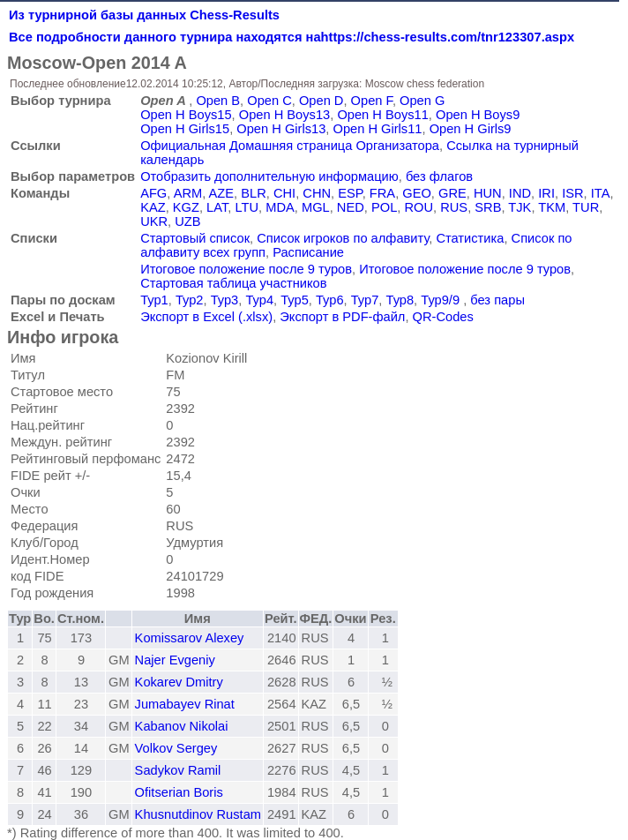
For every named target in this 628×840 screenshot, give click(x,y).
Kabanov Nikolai (182, 726)
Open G (422, 101)
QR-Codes (443, 317)
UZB (187, 221)
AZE (222, 193)
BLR (254, 193)
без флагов (439, 176)
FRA (382, 193)
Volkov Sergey (176, 748)
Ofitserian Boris (179, 792)
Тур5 (295, 300)
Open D (321, 101)
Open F (372, 101)
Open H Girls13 (281, 129)
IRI (546, 193)
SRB (488, 207)
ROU (419, 207)
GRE (452, 193)
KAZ (153, 207)
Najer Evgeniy (175, 660)
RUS (454, 207)
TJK (520, 207)
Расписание (308, 252)
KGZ (186, 207)
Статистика (470, 238)
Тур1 (154, 300)
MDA (280, 207)
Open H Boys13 (284, 115)
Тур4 (259, 300)
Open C (269, 101)
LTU (247, 207)
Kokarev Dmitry (179, 682)
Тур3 (225, 300)
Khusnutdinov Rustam (198, 814)
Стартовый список (195, 238)
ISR (572, 193)
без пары (497, 300)
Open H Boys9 (478, 115)
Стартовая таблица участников (233, 283)
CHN (317, 193)
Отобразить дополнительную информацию (269, 176)
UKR (154, 221)
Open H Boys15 (186, 115)
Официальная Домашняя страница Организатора (290, 146)
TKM (552, 207)
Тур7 (365, 300)
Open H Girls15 (185, 129)
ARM (188, 193)
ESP (350, 193)
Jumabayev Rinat (185, 704)
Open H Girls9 (471, 129)
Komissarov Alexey (190, 638)
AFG (153, 193)
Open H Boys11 (382, 115)
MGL (316, 207)
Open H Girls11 (377, 129)
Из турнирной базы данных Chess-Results (144, 15)
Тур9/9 (440, 300)
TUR (586, 207)
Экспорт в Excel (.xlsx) (206, 317)
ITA (601, 193)
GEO (417, 193)
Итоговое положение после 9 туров (246, 269)
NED (351, 207)
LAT (217, 207)
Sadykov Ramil (178, 770)
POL (384, 207)
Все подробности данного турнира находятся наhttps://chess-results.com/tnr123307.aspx (292, 37)
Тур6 (330, 300)
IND (520, 193)
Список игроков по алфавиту (343, 238)
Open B (218, 101)
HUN (488, 193)
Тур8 (400, 300)
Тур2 (190, 300)
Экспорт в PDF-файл (342, 317)
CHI (284, 193)
